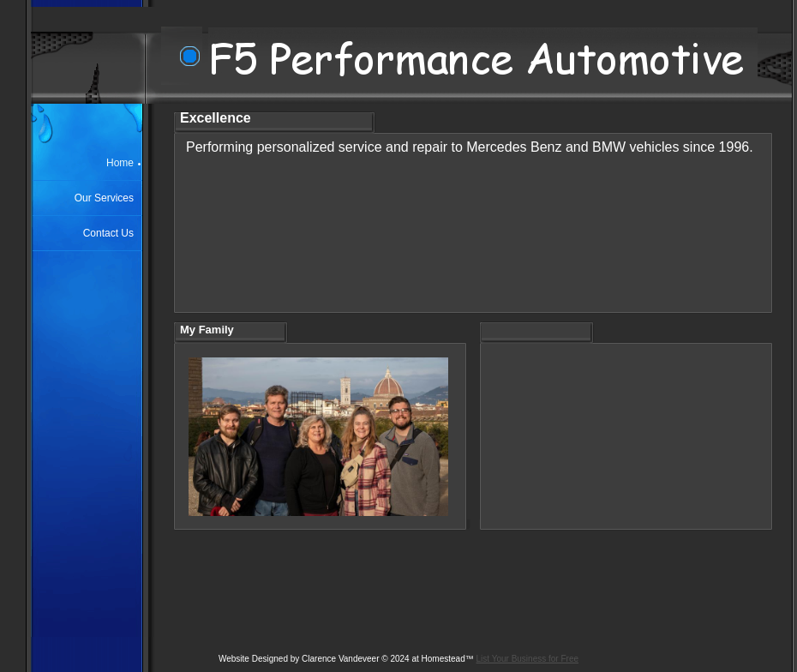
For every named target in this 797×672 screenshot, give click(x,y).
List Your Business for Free (528, 659)
